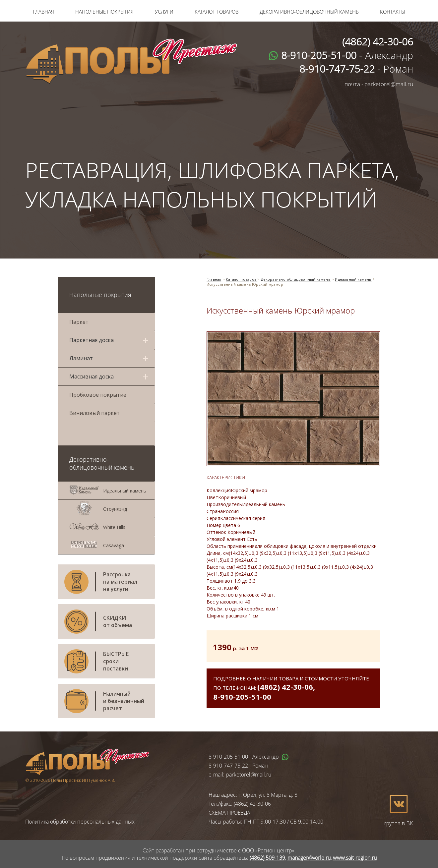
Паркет (79, 322)
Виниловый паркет (94, 413)
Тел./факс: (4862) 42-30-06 (240, 804)
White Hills (114, 527)
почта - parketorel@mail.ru (379, 84)
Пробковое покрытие (98, 395)
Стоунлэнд (115, 509)
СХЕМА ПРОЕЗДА (229, 813)
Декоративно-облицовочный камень (309, 12)
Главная (43, 12)
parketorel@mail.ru (249, 775)
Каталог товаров (217, 12)
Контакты (393, 12)
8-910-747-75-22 (228, 766)
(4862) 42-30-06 (285, 687)
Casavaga (114, 545)
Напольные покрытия (104, 12)
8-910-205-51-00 (242, 697)
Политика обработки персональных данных (80, 822)
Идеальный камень (125, 491)
